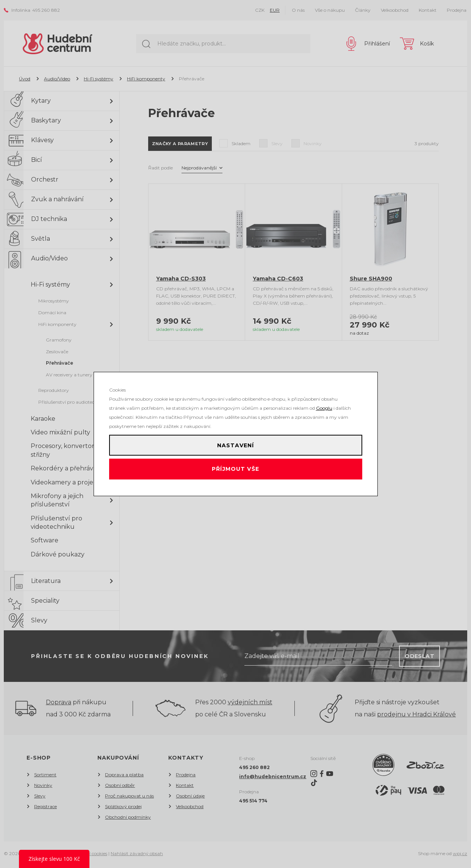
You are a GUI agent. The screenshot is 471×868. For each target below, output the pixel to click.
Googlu (324, 402)
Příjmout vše (235, 472)
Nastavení (235, 442)
